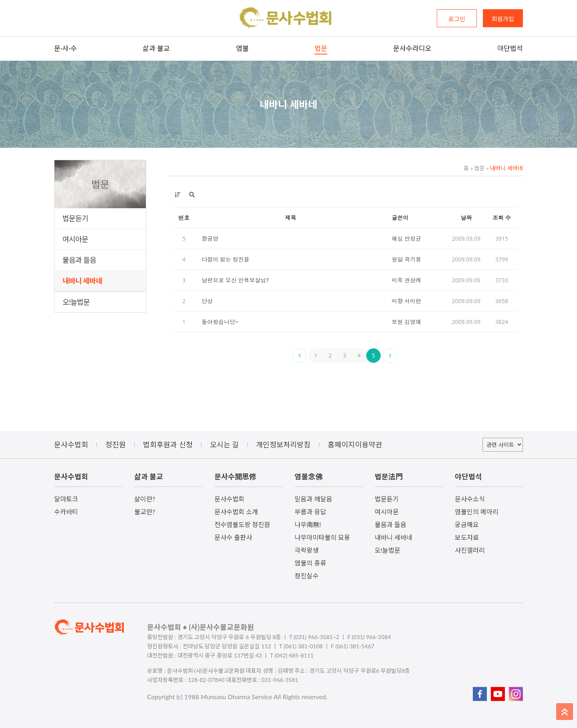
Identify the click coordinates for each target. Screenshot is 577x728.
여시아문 (75, 239)
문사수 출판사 (233, 537)
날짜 (466, 218)
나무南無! (308, 524)
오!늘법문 (76, 302)
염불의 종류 (310, 563)
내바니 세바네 (82, 281)
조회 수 (502, 218)
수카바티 (66, 512)
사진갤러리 (470, 550)
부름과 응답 (310, 512)
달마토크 (66, 499)
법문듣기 (75, 218)
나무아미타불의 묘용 (322, 537)
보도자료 (467, 537)
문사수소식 (470, 499)
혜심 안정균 (407, 238)
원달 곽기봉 (407, 259)
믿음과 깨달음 (313, 499)
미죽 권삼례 (407, 280)
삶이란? (145, 499)
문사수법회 (229, 499)
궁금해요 (467, 524)
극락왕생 (307, 550)
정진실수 (307, 576)
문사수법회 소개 (236, 512)
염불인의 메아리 (477, 512)
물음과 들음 (79, 260)
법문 (478, 168)
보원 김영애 (407, 322)
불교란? (145, 512)
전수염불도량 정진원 (242, 524)
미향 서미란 (407, 301)
